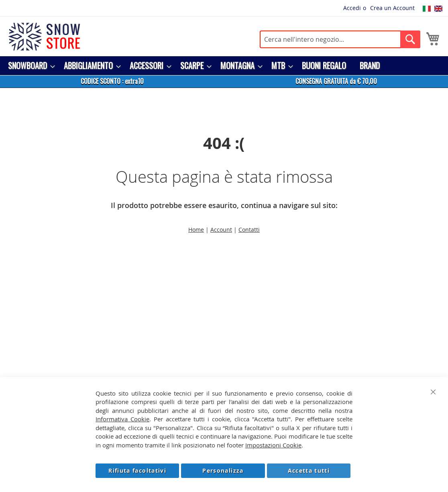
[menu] (224, 66)
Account (221, 230)
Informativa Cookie (122, 419)
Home (196, 230)
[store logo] (44, 37)
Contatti (249, 230)
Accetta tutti (309, 471)
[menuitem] (29, 66)
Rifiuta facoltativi (137, 471)
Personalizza (223, 471)
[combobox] (340, 39)
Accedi (352, 8)
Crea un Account (392, 8)
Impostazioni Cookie (273, 445)
